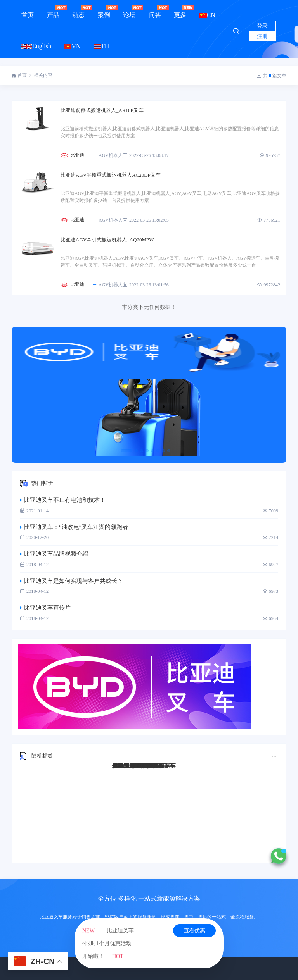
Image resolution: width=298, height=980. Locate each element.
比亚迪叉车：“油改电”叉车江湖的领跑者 (74, 527)
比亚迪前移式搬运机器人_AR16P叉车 (102, 110)
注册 (262, 36)
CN (207, 15)
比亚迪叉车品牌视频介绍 (54, 554)
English (36, 46)
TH (101, 46)
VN (72, 46)
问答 (155, 11)
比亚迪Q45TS (129, 766)
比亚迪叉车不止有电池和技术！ (63, 500)
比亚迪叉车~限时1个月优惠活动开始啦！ (108, 943)
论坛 (129, 11)
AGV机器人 (107, 155)
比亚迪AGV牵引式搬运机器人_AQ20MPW (107, 240)
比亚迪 (77, 155)
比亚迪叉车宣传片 (45, 608)
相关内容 (43, 75)
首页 (28, 15)
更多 (180, 11)
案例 (104, 11)
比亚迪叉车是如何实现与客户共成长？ (71, 581)
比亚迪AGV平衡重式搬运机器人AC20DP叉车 (111, 175)
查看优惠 (194, 931)
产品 (53, 11)
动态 (78, 11)
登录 (262, 26)
